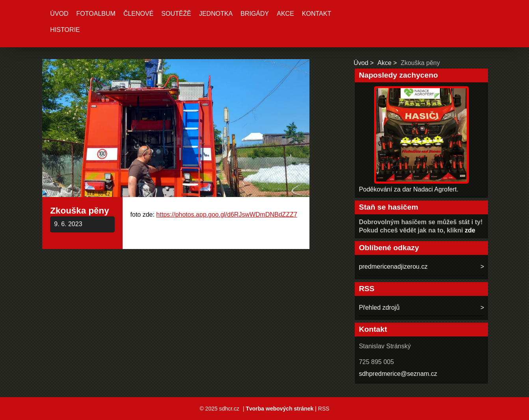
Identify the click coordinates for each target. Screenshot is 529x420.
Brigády (255, 14)
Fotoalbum (96, 14)
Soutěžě (176, 14)
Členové (138, 14)
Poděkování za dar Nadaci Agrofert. (409, 189)
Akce (285, 14)
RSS (324, 409)
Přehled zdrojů (379, 308)
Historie (65, 30)
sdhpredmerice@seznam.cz (398, 374)
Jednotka (216, 14)
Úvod (59, 14)
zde (470, 230)
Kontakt (317, 14)
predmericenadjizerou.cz (393, 267)
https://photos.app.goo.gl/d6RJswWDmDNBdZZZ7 (226, 215)
